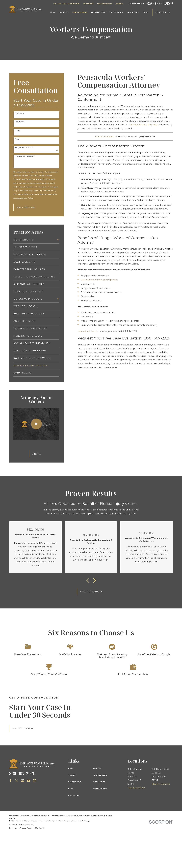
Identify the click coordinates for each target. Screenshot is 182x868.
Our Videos (88, 4)
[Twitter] (16, 781)
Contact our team (105, 137)
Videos (36, 454)
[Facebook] (11, 781)
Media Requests (105, 4)
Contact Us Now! (23, 728)
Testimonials (75, 782)
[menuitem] (35, 240)
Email (17, 139)
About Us (97, 768)
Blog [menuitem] (146, 12)
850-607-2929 (160, 3)
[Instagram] (35, 781)
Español (120, 4)
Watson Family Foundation (66, 4)
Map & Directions (136, 788)
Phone (18, 131)
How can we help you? (25, 156)
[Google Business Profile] (23, 781)
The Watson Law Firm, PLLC (143, 125)
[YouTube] (29, 781)
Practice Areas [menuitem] (80, 12)
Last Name (20, 122)
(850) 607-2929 (147, 137)
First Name (20, 113)
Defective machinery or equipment (99, 280)
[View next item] (95, 580)
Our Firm (72, 775)
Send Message (26, 207)
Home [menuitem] (53, 12)
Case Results (99, 782)
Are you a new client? (24, 148)
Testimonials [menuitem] (116, 12)
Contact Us (163, 12)
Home (71, 768)
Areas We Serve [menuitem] (99, 12)
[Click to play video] (36, 424)
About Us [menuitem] (64, 12)
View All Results (91, 591)
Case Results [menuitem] (133, 12)
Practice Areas (100, 775)
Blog (71, 789)
